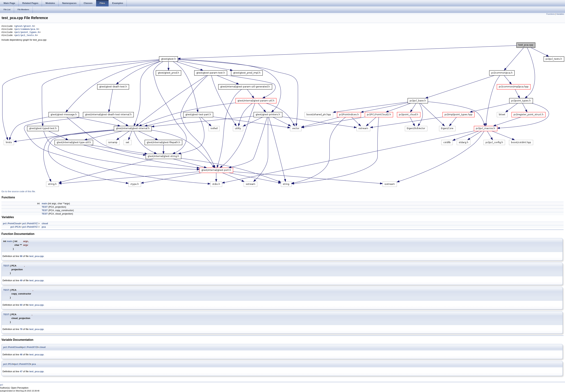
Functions (550, 14)
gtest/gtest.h (25, 26)
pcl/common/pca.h (27, 29)
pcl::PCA (15, 227)
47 (21, 371)
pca (44, 227)
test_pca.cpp (36, 256)
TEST (45, 207)
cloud (45, 223)
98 (21, 256)
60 (21, 305)
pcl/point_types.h (27, 32)
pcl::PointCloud (12, 223)
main (44, 203)
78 (21, 329)
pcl (2, 385)
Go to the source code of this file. (19, 191)
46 (21, 355)
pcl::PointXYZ (30, 223)
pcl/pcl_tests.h (26, 35)
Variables (560, 14)
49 (21, 280)
